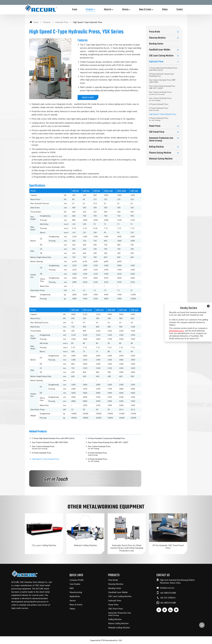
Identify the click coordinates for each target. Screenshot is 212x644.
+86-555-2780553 (168, 598)
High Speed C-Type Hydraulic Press (46, 459)
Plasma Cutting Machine (160, 153)
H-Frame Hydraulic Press (42, 453)
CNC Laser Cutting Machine (161, 56)
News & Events (76, 605)
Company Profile (77, 580)
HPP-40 (75, 191)
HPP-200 (75, 310)
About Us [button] (108, 10)
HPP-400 (111, 310)
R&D (72, 588)
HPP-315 (100, 310)
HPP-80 (97, 191)
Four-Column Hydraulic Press (58, 448)
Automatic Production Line (164, 139)
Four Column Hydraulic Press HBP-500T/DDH (50, 442)
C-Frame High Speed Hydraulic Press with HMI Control (53, 438)
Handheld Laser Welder (160, 50)
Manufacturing (76, 592)
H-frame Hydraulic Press (114, 454)
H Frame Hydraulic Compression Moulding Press (107, 438)
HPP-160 (134, 191)
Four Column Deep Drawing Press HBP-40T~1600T (108, 442)
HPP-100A (122, 191)
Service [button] (125, 10)
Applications (75, 596)
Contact (180, 10)
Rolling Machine (156, 147)
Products (47, 22)
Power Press (155, 126)
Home (74, 10)
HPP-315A (87, 310)
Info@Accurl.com (167, 588)
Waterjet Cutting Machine (161, 159)
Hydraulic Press (62, 22)
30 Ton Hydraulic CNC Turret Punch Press (168, 547)
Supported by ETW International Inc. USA (106, 640)
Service (73, 601)
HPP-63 (86, 191)
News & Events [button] (145, 10)
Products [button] (90, 10)
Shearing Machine (157, 38)
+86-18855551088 (168, 593)
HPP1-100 (108, 191)
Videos (165, 10)
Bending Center (156, 44)
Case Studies (75, 584)
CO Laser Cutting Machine (44, 545)
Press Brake (155, 32)
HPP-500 (123, 310)
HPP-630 (135, 310)
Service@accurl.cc (177, 331)
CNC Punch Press (157, 132)
